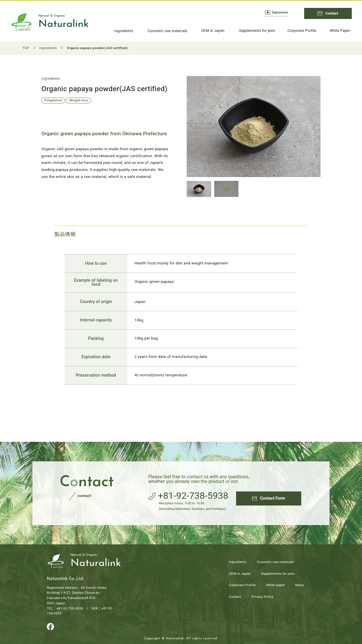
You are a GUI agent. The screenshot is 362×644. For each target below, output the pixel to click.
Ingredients (238, 562)
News (299, 585)
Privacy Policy (263, 597)
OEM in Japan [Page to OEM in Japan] (213, 31)
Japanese (277, 12)
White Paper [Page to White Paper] (340, 31)
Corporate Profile (242, 585)
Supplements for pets (278, 574)
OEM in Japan (240, 574)
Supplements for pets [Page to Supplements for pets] (257, 31)
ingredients (48, 48)
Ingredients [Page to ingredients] (124, 31)
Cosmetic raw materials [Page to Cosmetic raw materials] (168, 31)
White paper (275, 585)
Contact (235, 597)
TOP (26, 48)
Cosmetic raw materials (275, 562)
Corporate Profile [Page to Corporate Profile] (302, 31)
